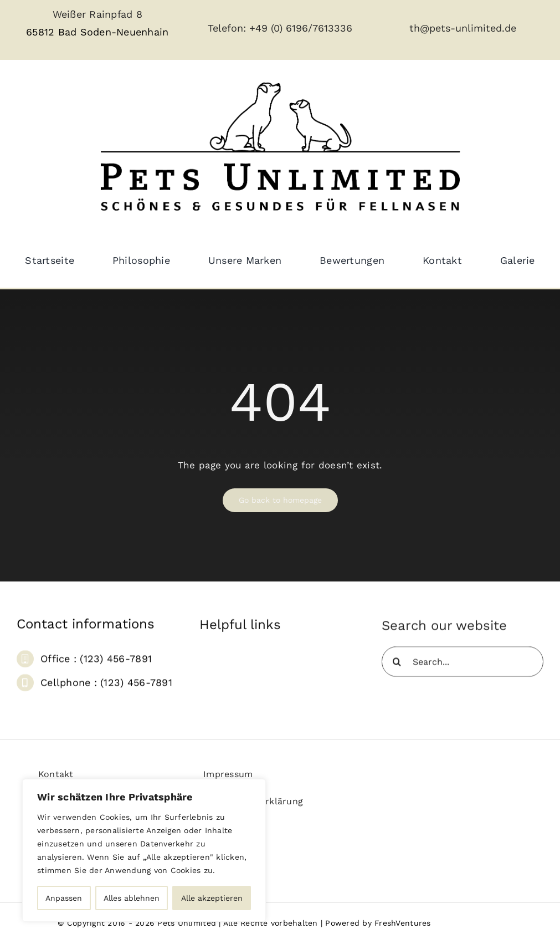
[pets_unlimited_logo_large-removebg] (280, 73)
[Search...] (463, 665)
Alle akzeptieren (212, 898)
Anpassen (64, 898)
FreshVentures (402, 923)
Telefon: (228, 28)
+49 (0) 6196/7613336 (301, 28)
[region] (144, 850)
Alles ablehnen (132, 898)
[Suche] (397, 665)
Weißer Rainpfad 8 (97, 14)
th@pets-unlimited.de (463, 28)
